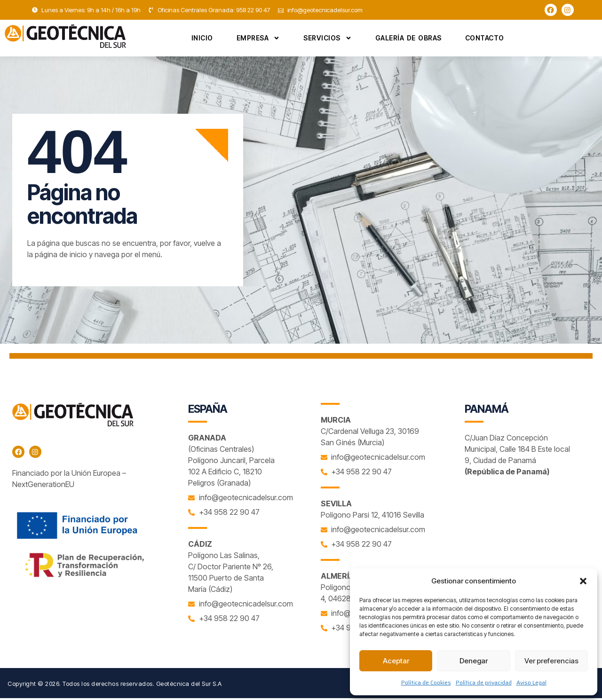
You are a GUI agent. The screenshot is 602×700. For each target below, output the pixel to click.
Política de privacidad (484, 682)
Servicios (328, 39)
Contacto (485, 40)
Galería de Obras (408, 40)
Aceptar (396, 661)
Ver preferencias (551, 661)
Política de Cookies (426, 682)
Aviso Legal (531, 682)
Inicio (202, 40)
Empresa (258, 39)
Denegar (474, 661)
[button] (583, 581)
